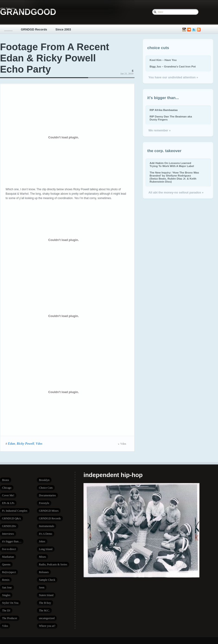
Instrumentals (46, 526)
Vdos (39, 444)
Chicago (7, 488)
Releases (44, 572)
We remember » (160, 130)
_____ (8, 29)
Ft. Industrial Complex (15, 511)
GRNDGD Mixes (49, 511)
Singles (6, 595)
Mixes (42, 557)
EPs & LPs (8, 503)
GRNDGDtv (9, 526)
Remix (6, 580)
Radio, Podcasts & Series (53, 564)
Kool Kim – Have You (163, 60)
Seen (42, 587)
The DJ (6, 611)
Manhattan (8, 557)
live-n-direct (9, 549)
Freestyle (44, 503)
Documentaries (47, 495)
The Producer (10, 618)
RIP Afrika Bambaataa (164, 110)
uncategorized (47, 618)
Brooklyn (44, 480)
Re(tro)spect (9, 572)
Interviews (8, 534)
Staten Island (46, 595)
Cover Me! (8, 495)
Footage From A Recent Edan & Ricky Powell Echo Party (55, 58)
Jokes (42, 541)
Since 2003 (63, 29)
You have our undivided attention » (173, 77)
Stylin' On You (10, 603)
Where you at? (47, 626)
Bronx (6, 480)
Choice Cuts (46, 488)
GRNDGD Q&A (11, 518)
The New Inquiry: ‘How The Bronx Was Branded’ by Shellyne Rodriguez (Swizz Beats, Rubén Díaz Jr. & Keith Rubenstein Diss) (174, 177)
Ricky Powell (25, 444)
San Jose (7, 587)
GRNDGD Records (34, 29)
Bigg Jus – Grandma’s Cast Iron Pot (173, 66)
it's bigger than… (12, 541)
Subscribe (199, 30)
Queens (6, 564)
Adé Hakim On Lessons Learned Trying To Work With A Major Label (172, 164)
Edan (11, 444)
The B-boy (45, 603)
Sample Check (47, 580)
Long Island (46, 549)
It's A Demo (46, 534)
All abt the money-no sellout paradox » (176, 192)
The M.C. (44, 611)
